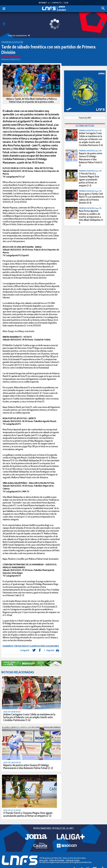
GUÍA (66, 3)
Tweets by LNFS (85, 118)
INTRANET (43, 3)
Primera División (12, 42)
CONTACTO (57, 3)
